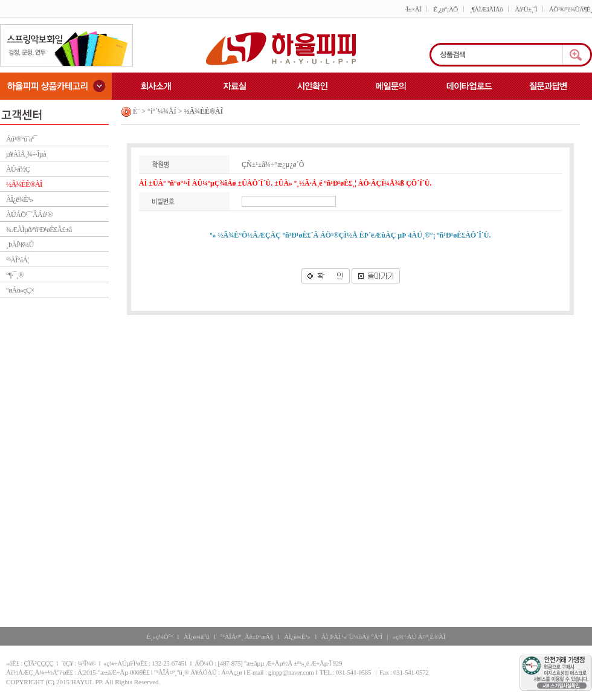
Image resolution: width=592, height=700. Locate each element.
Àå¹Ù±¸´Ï (526, 9)
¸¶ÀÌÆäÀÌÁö (486, 9)
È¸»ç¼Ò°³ (160, 637)
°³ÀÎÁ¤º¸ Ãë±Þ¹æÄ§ (246, 637)
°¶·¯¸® (15, 275)
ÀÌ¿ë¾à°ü (197, 637)
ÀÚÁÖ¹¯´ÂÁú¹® (29, 215)
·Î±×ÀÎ (413, 9)
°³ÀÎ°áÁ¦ (17, 260)
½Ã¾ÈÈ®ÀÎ (24, 184)
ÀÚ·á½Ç (18, 169)
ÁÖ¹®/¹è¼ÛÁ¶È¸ (571, 9)
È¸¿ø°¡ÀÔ (445, 9)
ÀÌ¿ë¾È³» (19, 199)
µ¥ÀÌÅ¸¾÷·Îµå (26, 154)
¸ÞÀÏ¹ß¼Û (20, 245)
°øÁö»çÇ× (20, 290)
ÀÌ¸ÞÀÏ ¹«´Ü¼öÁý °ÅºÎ (352, 637)
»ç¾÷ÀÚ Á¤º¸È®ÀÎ (419, 637)
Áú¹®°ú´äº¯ (21, 139)
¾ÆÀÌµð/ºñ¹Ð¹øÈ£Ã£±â (39, 230)
